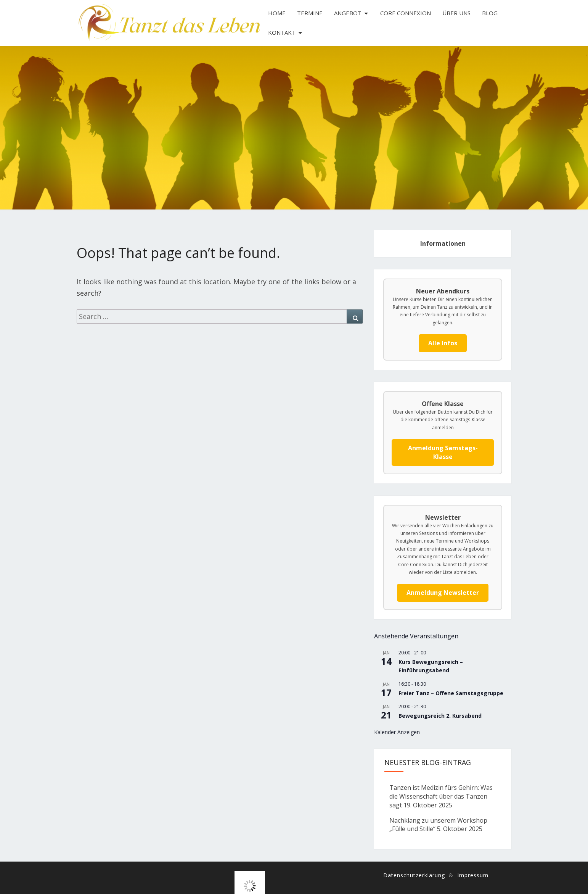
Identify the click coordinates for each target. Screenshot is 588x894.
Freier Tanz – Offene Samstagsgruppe (451, 693)
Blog (490, 13)
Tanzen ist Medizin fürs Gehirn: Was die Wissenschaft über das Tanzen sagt (441, 796)
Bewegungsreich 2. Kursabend (440, 716)
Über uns (456, 13)
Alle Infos (443, 343)
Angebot (348, 13)
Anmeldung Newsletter (443, 593)
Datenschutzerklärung (414, 875)
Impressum (473, 875)
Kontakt (282, 32)
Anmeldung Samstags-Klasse (443, 452)
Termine (310, 13)
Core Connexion (406, 13)
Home (277, 13)
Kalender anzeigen (397, 732)
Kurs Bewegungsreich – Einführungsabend (431, 666)
